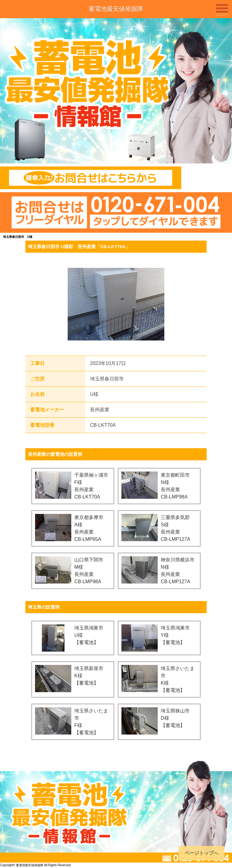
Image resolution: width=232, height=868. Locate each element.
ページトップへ (201, 853)
